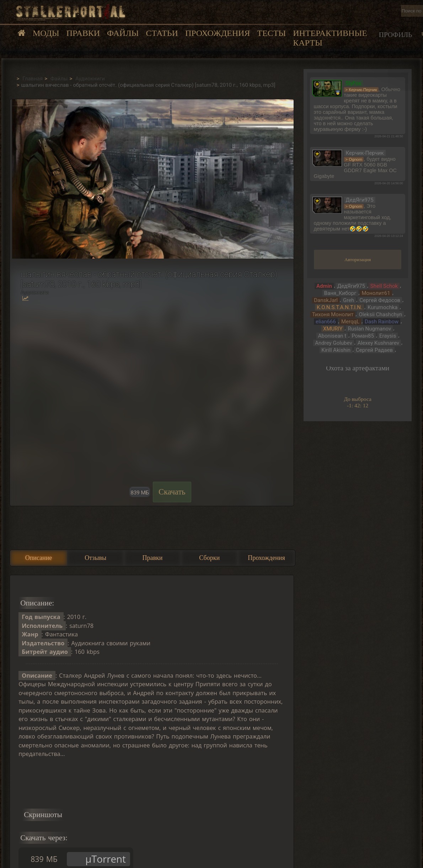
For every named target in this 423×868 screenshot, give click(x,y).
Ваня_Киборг (340, 293)
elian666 (326, 322)
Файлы (123, 33)
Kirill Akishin (336, 350)
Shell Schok (384, 286)
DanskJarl (326, 300)
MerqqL (350, 322)
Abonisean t (332, 336)
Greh (349, 300)
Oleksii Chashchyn (380, 314)
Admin (324, 286)
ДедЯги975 (351, 286)
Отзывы (95, 558)
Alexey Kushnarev (378, 343)
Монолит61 (376, 293)
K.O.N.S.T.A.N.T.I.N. (339, 307)
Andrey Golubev (333, 343)
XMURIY (333, 329)
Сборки (209, 558)
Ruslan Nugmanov (369, 329)
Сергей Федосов (380, 300)
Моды (46, 33)
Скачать (172, 492)
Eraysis (388, 336)
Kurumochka (382, 307)
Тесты (271, 33)
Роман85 (363, 336)
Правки (83, 33)
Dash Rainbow (382, 322)
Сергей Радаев (374, 350)
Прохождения (218, 33)
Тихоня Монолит (333, 314)
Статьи (162, 33)
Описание (39, 558)
